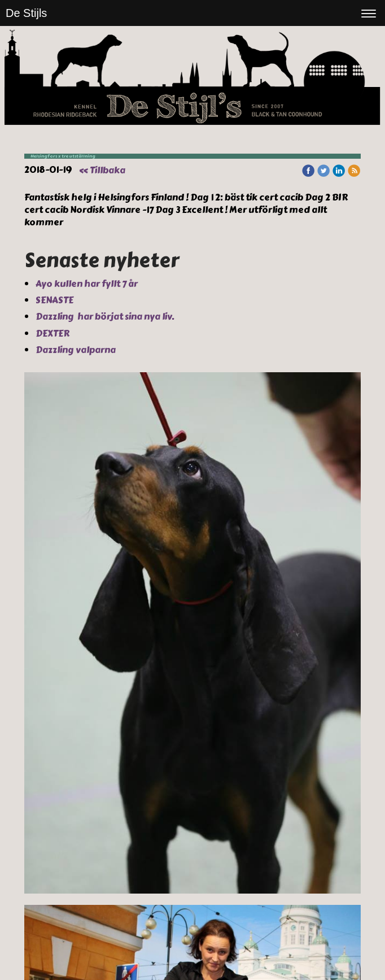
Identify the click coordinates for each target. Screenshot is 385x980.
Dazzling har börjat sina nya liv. (106, 317)
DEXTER (53, 334)
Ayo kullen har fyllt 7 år (88, 284)
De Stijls (26, 13)
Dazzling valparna (76, 350)
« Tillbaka (102, 170)
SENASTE (55, 300)
